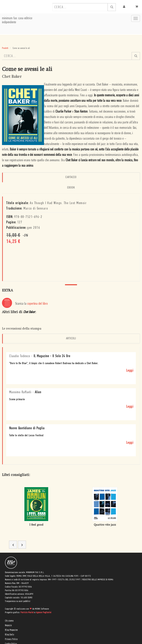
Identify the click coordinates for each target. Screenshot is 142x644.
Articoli (71, 339)
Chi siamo (9, 621)
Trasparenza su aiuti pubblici (18, 601)
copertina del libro (37, 304)
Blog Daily (10, 635)
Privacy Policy (11, 639)
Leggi (130, 371)
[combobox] (80, 7)
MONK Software (42, 609)
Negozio (8, 625)
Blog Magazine (11, 630)
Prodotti (5, 48)
